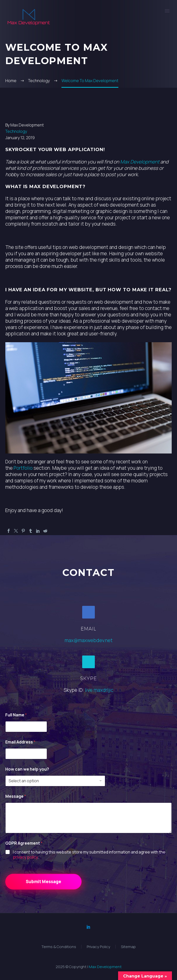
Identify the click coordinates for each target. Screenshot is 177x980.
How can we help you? (27, 769)
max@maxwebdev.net (89, 640)
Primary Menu (167, 11)
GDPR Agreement (24, 843)
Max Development (140, 162)
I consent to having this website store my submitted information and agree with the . (89, 855)
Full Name (16, 715)
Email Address (20, 742)
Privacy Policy (98, 947)
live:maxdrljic (99, 690)
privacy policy (25, 857)
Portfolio (23, 468)
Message (16, 796)
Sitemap (128, 947)
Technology (16, 131)
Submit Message (43, 882)
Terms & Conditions (59, 947)
